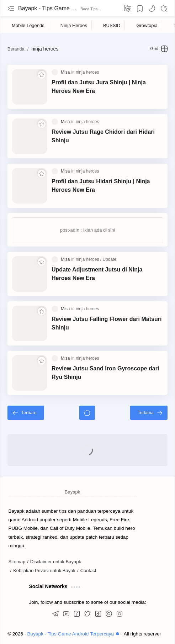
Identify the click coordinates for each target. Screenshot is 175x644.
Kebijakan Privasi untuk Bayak (44, 571)
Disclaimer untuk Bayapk (56, 562)
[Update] (109, 259)
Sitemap (17, 562)
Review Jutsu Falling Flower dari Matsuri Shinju (107, 323)
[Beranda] (87, 413)
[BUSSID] (112, 25)
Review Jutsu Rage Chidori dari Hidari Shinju (103, 136)
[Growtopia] (147, 25)
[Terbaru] (26, 413)
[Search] (164, 9)
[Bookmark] (140, 9)
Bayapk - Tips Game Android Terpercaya (48, 8)
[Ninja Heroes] (74, 25)
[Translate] (128, 9)
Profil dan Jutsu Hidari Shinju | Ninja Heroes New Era (101, 186)
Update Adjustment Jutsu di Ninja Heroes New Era (97, 274)
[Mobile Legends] (28, 25)
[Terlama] (149, 413)
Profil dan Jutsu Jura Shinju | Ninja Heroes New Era (99, 87)
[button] (152, 9)
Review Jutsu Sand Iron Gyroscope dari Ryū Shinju (105, 373)
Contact (88, 571)
